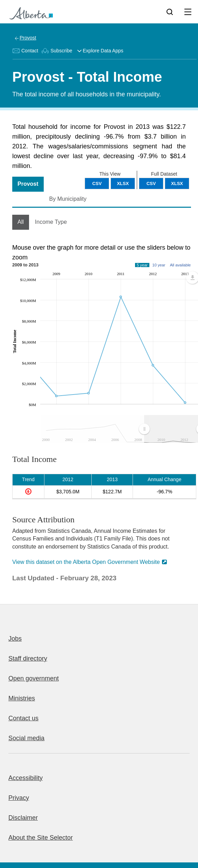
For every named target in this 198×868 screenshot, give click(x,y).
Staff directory (28, 659)
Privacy (19, 798)
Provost (28, 38)
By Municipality (68, 199)
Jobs (15, 639)
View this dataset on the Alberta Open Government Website (86, 562)
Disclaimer (23, 818)
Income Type (51, 222)
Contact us (23, 718)
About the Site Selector (41, 838)
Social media (26, 738)
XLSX (177, 183)
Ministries (22, 698)
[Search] (170, 12)
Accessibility (26, 778)
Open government (34, 678)
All (21, 222)
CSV (151, 183)
